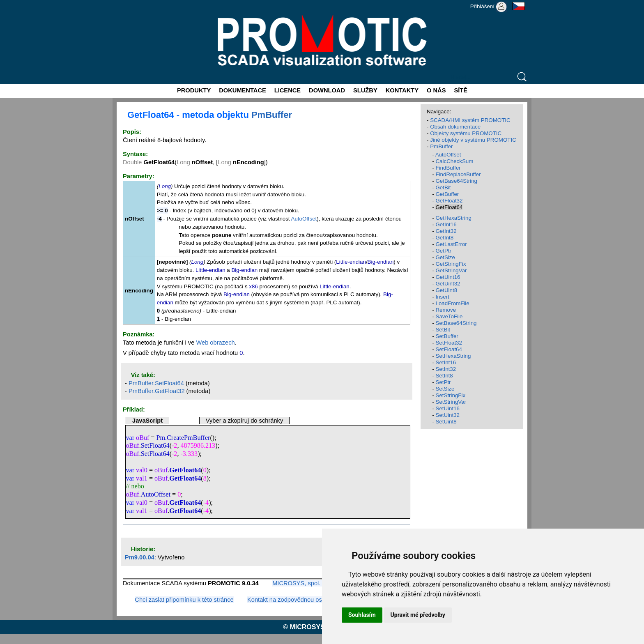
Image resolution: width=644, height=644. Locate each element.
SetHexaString (453, 356)
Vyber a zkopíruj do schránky (244, 421)
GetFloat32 (449, 201)
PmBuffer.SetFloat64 (156, 383)
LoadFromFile (452, 303)
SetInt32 (446, 369)
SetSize (445, 389)
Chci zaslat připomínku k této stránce (184, 600)
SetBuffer (447, 336)
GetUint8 (446, 290)
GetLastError (451, 244)
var (130, 438)
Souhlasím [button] (362, 615)
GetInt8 (444, 238)
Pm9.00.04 (140, 557)
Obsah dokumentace (455, 127)
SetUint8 (446, 422)
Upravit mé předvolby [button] (418, 615)
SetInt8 (444, 376)
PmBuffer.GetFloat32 (157, 391)
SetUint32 (447, 415)
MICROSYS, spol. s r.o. (304, 583)
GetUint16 (448, 277)
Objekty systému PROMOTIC (466, 133)
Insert (442, 297)
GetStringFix (451, 264)
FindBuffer (448, 168)
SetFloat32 (448, 343)
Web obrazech (215, 343)
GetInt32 (446, 231)
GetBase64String (456, 181)
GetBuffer (447, 194)
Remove (446, 310)
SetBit (443, 330)
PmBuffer (272, 115)
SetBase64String (456, 323)
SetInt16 (446, 362)
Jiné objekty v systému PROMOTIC (473, 140)
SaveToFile (449, 316)
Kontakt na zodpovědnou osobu (290, 600)
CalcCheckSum (454, 161)
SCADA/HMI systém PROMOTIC (470, 120)
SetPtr (443, 382)
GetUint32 (448, 284)
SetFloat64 (155, 445)
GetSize (445, 257)
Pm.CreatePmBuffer (183, 438)
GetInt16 (446, 224)
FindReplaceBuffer (458, 174)
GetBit (443, 187)
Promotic (128, 3)
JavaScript (147, 421)
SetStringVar (451, 402)
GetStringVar (451, 270)
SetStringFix (450, 395)
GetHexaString (453, 218)
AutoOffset (304, 219)
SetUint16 (447, 408)
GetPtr (443, 251)
